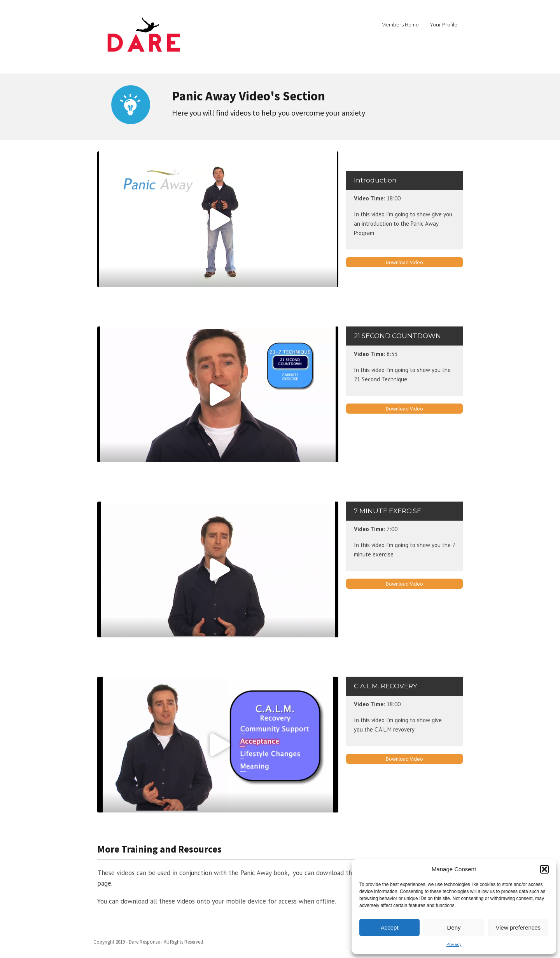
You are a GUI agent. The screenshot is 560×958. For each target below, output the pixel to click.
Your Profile (444, 25)
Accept (390, 927)
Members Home (400, 25)
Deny (454, 927)
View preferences (518, 927)
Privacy (454, 944)
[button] (544, 869)
